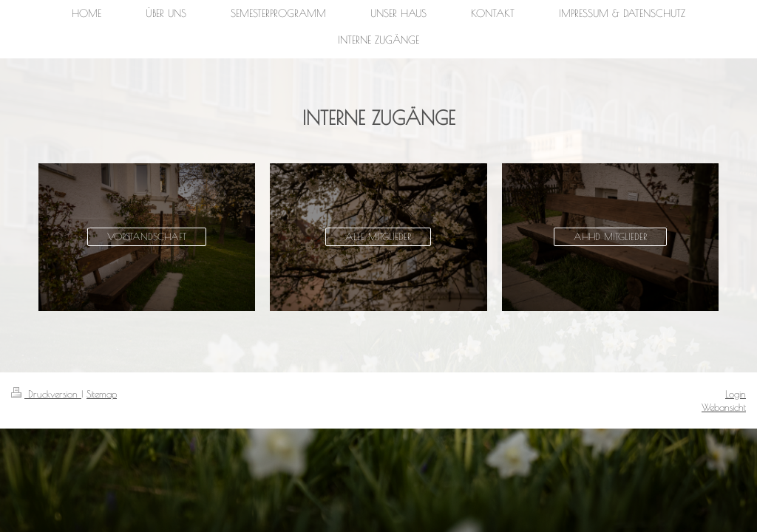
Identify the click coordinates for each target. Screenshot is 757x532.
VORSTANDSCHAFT (147, 236)
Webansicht (724, 407)
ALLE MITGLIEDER (378, 236)
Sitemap (102, 394)
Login (736, 394)
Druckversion (46, 394)
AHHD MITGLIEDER (610, 236)
